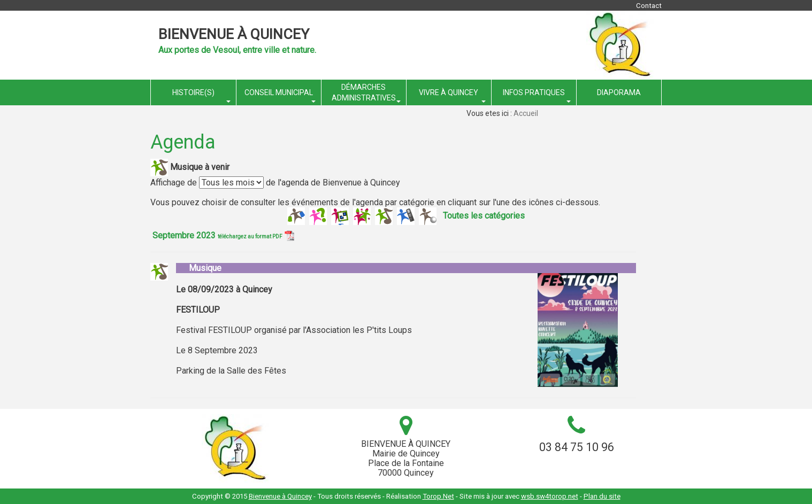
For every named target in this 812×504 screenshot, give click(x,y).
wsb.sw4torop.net (550, 496)
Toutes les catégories (484, 215)
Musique (199, 268)
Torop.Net (438, 496)
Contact (649, 6)
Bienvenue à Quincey (234, 34)
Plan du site (602, 496)
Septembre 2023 (223, 235)
